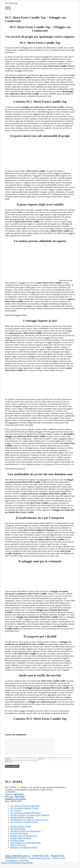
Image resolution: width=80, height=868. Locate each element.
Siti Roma (24, 863)
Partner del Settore (18, 848)
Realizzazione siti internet (39, 861)
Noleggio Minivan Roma (21, 841)
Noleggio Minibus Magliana (22, 820)
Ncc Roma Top (11, 3)
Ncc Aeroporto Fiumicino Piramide (25, 809)
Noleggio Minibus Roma (21, 830)
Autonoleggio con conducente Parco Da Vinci (29, 823)
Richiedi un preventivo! (15, 802)
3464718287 (19, 797)
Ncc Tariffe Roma (18, 832)
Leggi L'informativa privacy (18, 859)
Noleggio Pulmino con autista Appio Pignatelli (30, 818)
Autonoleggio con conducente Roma (25, 846)
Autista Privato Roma (19, 836)
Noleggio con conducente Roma (24, 850)
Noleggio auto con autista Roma (24, 839)
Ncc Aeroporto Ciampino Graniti (24, 825)
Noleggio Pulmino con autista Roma (25, 834)
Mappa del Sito (57, 859)
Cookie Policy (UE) (40, 859)
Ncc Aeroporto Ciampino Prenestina (25, 816)
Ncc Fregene (15, 813)
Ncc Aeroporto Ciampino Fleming (24, 811)
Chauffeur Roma (17, 843)
